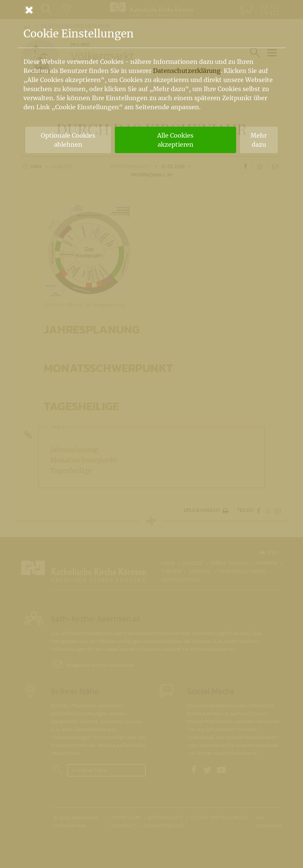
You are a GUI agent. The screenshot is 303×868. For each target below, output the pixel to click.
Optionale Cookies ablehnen (68, 140)
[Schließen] (151, 10)
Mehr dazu (259, 140)
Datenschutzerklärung (187, 71)
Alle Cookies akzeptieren (175, 140)
